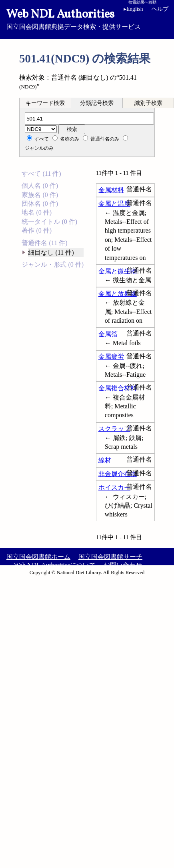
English (133, 9)
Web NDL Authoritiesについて (55, 565)
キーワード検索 (45, 103)
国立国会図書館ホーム (38, 557)
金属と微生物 (118, 271)
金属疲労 (111, 357)
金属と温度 (114, 204)
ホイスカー (114, 487)
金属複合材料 (118, 388)
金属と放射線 (118, 294)
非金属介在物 (118, 474)
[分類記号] (89, 119)
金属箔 (108, 334)
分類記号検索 (97, 103)
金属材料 (111, 190)
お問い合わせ (123, 565)
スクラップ (114, 429)
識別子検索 (148, 103)
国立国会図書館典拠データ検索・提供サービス (87, 18)
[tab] (45, 103)
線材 (105, 460)
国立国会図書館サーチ (110, 557)
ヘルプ (160, 9)
